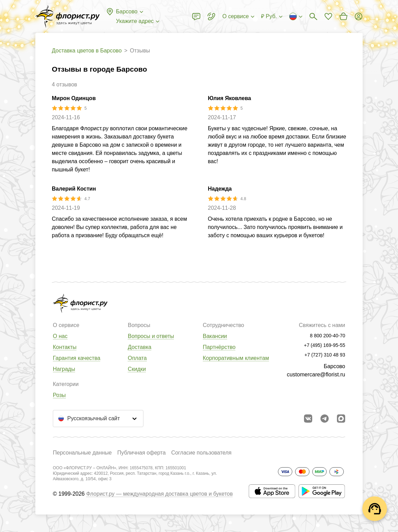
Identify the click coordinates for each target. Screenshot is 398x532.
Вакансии (215, 336)
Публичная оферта (142, 453)
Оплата (137, 358)
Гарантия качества (77, 358)
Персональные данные (82, 453)
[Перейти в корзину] (343, 16)
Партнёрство (219, 347)
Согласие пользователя (201, 453)
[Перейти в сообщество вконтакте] (308, 419)
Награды (64, 369)
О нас (60, 336)
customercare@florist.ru (316, 374)
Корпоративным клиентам (236, 358)
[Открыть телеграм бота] (325, 419)
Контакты (65, 347)
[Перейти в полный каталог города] (68, 16)
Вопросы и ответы (151, 336)
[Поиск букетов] (313, 16)
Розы (59, 395)
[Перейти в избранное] (328, 16)
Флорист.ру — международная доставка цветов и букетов (159, 494)
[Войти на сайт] (359, 16)
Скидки (137, 369)
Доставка (139, 347)
